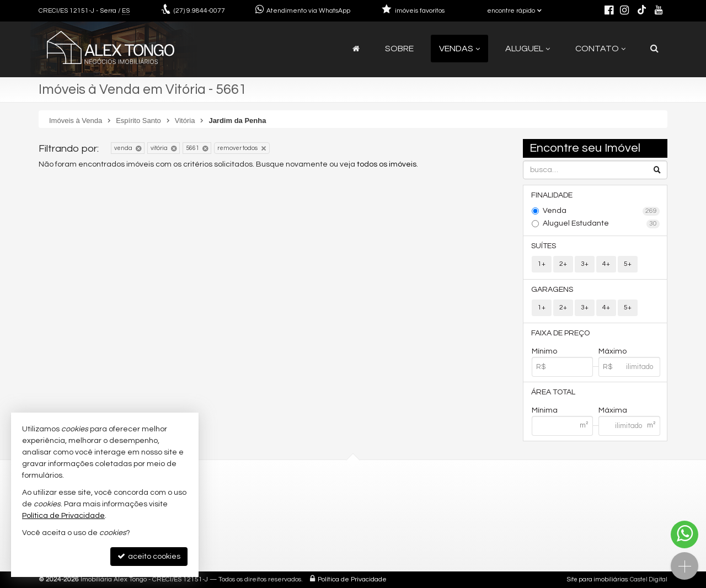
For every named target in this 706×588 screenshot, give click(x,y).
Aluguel (528, 49)
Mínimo (544, 351)
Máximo (613, 351)
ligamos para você (245, 524)
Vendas (459, 49)
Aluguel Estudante (601, 224)
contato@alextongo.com (258, 511)
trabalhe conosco (244, 537)
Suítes (544, 246)
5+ (628, 264)
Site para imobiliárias (597, 579)
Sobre (399, 49)
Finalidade (552, 195)
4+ (606, 264)
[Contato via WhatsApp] (684, 534)
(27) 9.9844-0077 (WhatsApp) (263, 497)
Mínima (545, 410)
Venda (601, 211)
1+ (542, 264)
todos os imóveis (387, 164)
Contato (600, 49)
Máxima (613, 410)
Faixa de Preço (561, 333)
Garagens (553, 290)
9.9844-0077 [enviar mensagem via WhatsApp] (199, 11)
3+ (585, 264)
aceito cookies (149, 556)
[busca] (654, 49)
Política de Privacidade (352, 579)
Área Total (554, 392)
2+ (563, 264)
